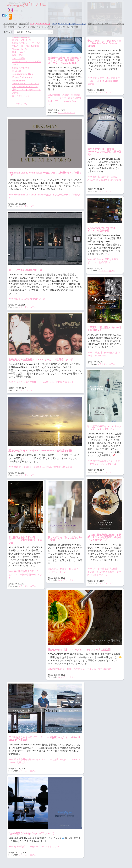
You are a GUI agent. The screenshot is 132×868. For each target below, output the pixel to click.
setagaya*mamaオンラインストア (69, 24)
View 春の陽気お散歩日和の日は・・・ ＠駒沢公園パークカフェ (25, 574)
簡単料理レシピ (13, 27)
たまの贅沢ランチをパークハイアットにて (31, 833)
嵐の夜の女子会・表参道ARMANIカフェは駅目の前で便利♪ (104, 152)
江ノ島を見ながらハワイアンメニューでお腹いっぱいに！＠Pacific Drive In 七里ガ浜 (45, 739)
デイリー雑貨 (19, 58)
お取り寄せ (17, 55)
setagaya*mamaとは (40, 24)
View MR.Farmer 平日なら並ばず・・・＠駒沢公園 (103, 261)
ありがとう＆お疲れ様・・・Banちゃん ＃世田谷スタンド (41, 360)
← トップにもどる (18, 104)
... (94, 72)
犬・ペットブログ (21, 96)
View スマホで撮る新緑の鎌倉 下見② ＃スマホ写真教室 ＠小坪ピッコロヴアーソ (104, 572)
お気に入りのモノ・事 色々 (26, 43)
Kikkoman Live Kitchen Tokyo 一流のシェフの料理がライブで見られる (45, 174)
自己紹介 (23, 24)
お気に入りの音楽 (21, 68)
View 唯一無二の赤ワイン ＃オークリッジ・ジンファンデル (104, 462)
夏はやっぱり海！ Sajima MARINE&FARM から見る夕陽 (40, 451)
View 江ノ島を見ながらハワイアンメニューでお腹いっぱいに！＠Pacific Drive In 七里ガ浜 (45, 761)
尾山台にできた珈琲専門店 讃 (25, 270)
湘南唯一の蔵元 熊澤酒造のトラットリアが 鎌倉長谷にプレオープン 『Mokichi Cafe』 (65, 60)
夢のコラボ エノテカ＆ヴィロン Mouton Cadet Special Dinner (104, 43)
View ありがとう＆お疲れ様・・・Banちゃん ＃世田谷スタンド (42, 382)
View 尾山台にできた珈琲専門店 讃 (28, 299)
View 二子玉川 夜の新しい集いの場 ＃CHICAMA (104, 354)
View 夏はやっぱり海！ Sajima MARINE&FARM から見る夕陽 (42, 467)
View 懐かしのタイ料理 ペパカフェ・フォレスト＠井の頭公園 (81, 669)
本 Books (16, 71)
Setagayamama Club (22, 74)
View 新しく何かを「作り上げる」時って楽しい (63, 570)
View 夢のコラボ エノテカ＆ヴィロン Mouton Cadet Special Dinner (104, 81)
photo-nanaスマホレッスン (25, 83)
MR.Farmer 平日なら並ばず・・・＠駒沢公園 (101, 229)
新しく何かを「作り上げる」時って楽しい (65, 539)
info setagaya (18, 80)
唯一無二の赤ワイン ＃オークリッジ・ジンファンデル (104, 428)
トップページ (10, 24)
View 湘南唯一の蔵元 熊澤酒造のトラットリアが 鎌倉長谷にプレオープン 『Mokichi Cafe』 (65, 100)
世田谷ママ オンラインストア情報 (106, 24)
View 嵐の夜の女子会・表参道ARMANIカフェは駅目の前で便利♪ (104, 180)
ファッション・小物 (33, 27)
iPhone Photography (22, 77)
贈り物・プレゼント (22, 40)
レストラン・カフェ (55, 27)
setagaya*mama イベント (25, 86)
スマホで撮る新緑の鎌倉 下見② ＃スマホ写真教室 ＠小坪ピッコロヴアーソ (104, 537)
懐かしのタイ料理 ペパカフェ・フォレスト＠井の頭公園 (79, 650)
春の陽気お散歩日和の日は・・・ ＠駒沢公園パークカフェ (25, 540)
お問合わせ (72, 27)
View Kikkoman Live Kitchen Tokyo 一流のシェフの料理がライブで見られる (45, 196)
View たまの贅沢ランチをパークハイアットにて (34, 846)
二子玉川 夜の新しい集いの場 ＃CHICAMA (106, 329)
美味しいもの (19, 52)
